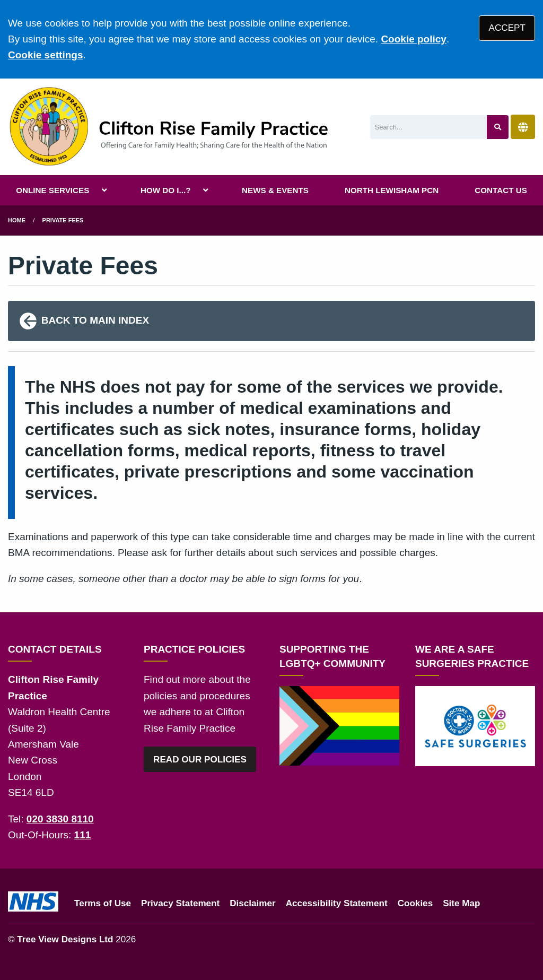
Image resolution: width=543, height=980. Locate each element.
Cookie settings (45, 55)
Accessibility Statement (337, 903)
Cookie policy (414, 39)
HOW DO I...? (166, 190)
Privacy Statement (180, 903)
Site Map (461, 903)
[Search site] (498, 127)
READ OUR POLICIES (200, 760)
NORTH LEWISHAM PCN (392, 190)
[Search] (429, 127)
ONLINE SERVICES (52, 190)
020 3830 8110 (60, 819)
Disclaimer (252, 903)
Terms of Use (103, 903)
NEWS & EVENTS (275, 190)
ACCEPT (507, 28)
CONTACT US (501, 190)
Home (17, 220)
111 (83, 835)
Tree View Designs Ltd (65, 939)
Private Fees (63, 220)
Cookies (415, 903)
